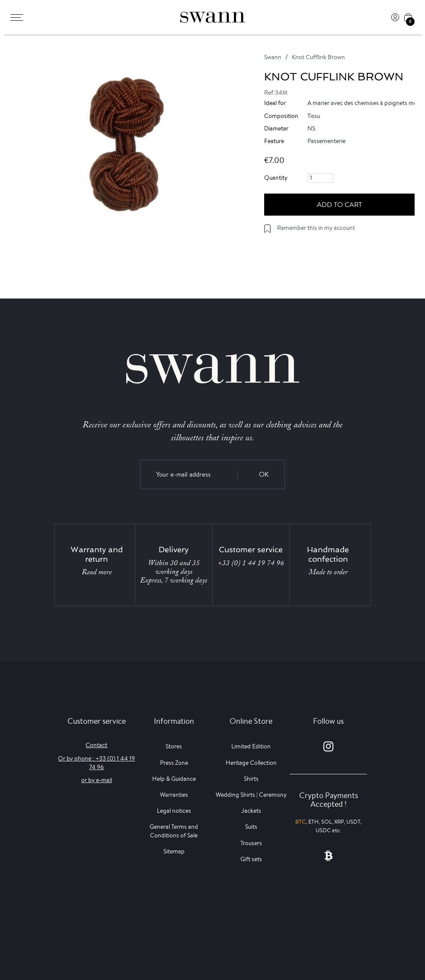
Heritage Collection (251, 763)
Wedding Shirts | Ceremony (251, 795)
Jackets (251, 811)
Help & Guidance (174, 779)
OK (264, 474)
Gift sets (251, 859)
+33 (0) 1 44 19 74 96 (251, 563)
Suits (251, 827)
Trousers (251, 843)
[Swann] (213, 17)
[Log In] (395, 17)
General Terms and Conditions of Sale (174, 831)
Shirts (251, 779)
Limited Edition (251, 746)
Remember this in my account (316, 228)
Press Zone (174, 763)
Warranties (174, 795)
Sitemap (174, 851)
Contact (96, 745)
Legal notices (174, 811)
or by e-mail (97, 780)
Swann (273, 57)
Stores (174, 746)
